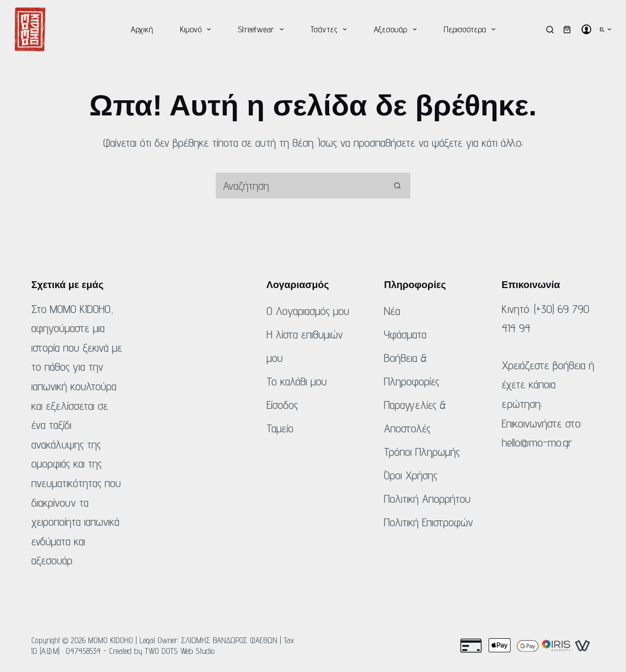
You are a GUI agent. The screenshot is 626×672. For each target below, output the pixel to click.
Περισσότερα (472, 29)
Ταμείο (280, 428)
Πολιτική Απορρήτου (427, 499)
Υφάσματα (405, 334)
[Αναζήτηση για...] (300, 186)
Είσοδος (282, 405)
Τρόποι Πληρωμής (422, 452)
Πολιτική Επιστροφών (428, 522)
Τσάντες (331, 29)
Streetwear (263, 29)
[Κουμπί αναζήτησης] (397, 186)
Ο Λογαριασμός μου (308, 311)
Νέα (392, 311)
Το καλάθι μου (297, 381)
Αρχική (142, 29)
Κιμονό (198, 29)
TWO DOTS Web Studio (180, 651)
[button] (605, 29)
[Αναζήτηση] (550, 30)
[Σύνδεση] (586, 29)
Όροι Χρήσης (411, 475)
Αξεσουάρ (397, 29)
